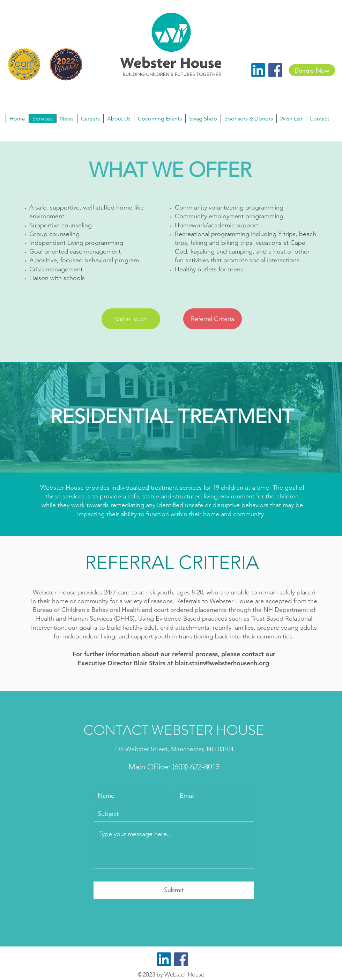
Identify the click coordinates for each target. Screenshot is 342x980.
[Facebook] (275, 70)
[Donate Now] (312, 70)
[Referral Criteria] (213, 319)
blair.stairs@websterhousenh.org (222, 663)
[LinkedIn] (258, 70)
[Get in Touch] (131, 319)
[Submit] (174, 890)
